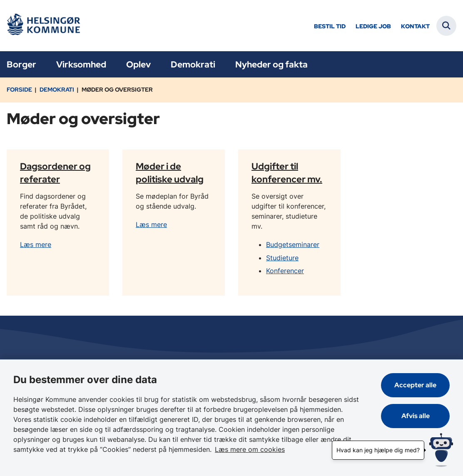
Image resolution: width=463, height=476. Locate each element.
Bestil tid (330, 26)
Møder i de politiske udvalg (170, 172)
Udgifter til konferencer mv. (287, 172)
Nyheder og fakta (271, 64)
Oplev (138, 64)
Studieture (282, 258)
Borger (21, 64)
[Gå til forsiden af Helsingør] (43, 26)
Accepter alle (415, 385)
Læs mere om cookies (250, 449)
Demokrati (193, 64)
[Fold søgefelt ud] (446, 26)
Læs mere (36, 244)
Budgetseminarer (293, 244)
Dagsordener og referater (55, 172)
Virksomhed (81, 64)
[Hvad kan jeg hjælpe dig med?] (441, 450)
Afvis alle (416, 416)
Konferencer (285, 271)
